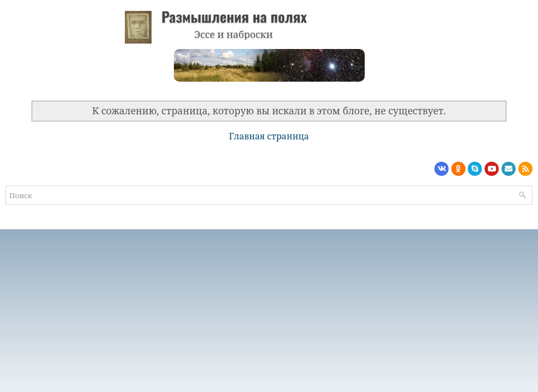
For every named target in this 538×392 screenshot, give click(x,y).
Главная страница (269, 136)
